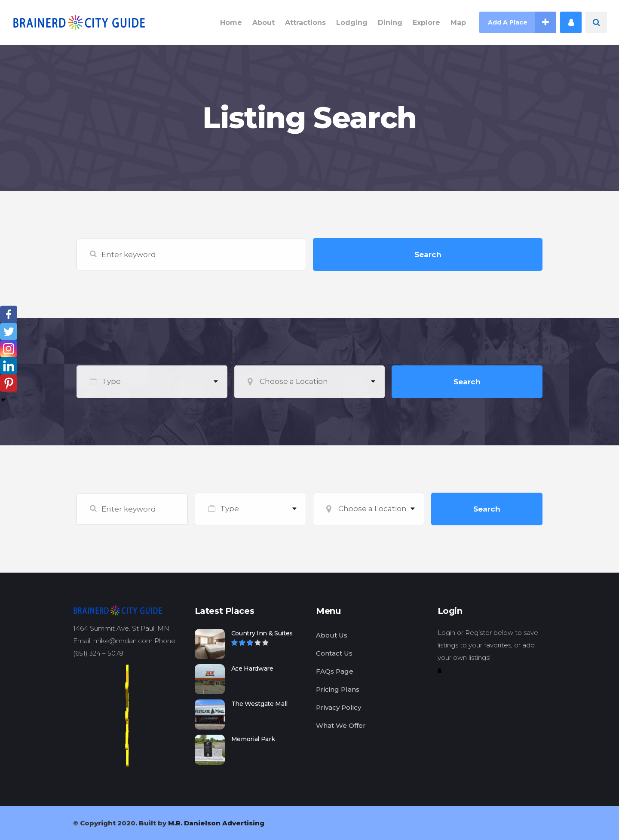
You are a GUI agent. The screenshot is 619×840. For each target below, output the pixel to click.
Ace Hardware (252, 668)
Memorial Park (253, 739)
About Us (332, 635)
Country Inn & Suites (262, 633)
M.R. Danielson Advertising (216, 823)
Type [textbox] (111, 381)
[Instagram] (9, 349)
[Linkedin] (9, 366)
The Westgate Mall (260, 704)
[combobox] (152, 382)
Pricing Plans (338, 689)
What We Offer (341, 725)
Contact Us (334, 653)
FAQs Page (335, 671)
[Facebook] (9, 314)
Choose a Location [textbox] (294, 381)
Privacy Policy (339, 707)
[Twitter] (9, 331)
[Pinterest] (9, 383)
